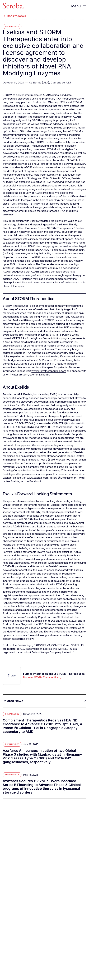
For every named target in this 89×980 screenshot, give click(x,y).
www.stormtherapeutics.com (49, 371)
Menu (76, 6)
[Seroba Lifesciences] (13, 6)
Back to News (14, 16)
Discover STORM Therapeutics (43, 677)
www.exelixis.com (38, 478)
